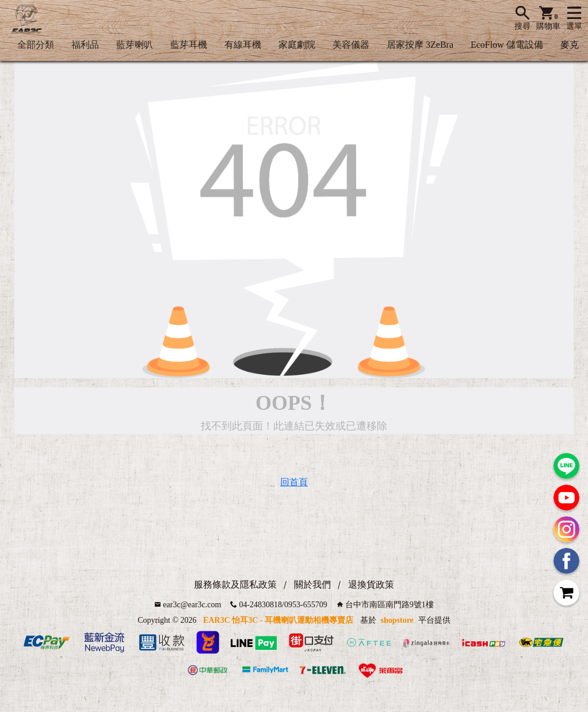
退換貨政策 (371, 585)
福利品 (85, 45)
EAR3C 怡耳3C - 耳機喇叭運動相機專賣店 (278, 620)
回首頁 (294, 482)
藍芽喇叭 (135, 45)
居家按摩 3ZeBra (420, 45)
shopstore (397, 620)
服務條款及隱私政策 (235, 585)
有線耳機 (243, 45)
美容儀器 (351, 45)
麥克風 (574, 45)
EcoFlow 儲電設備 (507, 45)
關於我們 (312, 585)
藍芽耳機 (189, 45)
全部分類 (36, 45)
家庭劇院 (297, 45)
